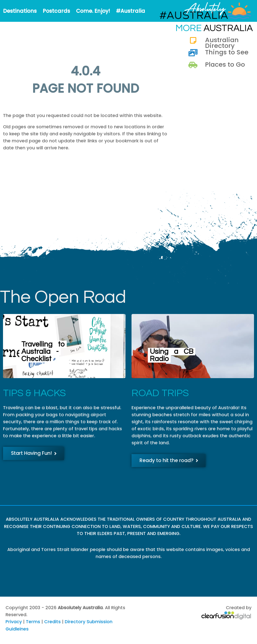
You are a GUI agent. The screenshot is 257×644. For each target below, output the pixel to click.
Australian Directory (222, 43)
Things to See (227, 52)
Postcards (56, 11)
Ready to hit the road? (169, 460)
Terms (33, 622)
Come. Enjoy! (93, 11)
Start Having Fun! (34, 453)
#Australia (131, 11)
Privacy (14, 622)
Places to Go (225, 64)
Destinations (20, 11)
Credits (52, 622)
